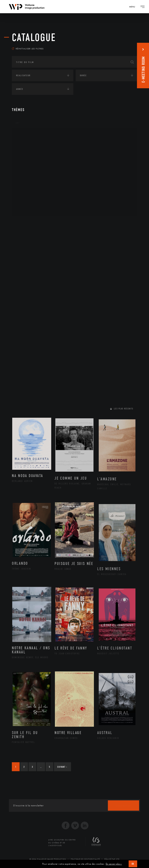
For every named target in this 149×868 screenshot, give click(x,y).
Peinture (25, 184)
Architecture (28, 135)
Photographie (29, 196)
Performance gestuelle (35, 190)
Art (18, 123)
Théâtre (25, 209)
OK (133, 864)
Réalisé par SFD (112, 859)
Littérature (27, 165)
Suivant (62, 767)
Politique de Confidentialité (85, 859)
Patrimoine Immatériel (35, 178)
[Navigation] (133, 7)
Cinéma (24, 153)
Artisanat (26, 141)
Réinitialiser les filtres (28, 49)
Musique (25, 172)
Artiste (24, 147)
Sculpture (26, 203)
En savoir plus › (114, 864)
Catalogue (34, 38)
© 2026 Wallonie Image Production (48, 859)
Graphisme (27, 159)
